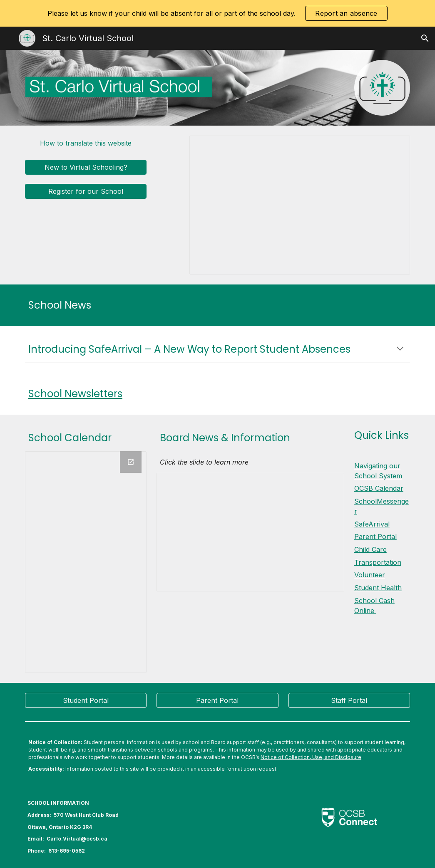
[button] (425, 38)
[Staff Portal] (349, 700)
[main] (217, 305)
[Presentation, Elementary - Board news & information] (250, 532)
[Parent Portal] (217, 700)
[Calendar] (86, 562)
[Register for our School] (86, 191)
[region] (217, 13)
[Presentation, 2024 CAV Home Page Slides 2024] (300, 205)
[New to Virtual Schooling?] (86, 167)
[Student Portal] (86, 700)
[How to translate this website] (86, 143)
